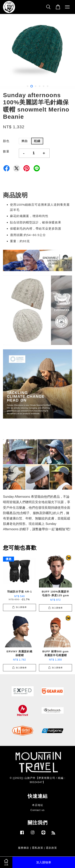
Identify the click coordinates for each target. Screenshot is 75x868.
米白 (25, 141)
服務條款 (24, 848)
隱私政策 (38, 848)
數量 (6, 151)
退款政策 (51, 848)
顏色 (6, 141)
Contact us (37, 810)
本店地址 (38, 805)
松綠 (37, 141)
